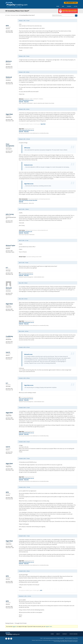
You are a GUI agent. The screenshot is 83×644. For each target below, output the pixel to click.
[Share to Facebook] (6, 639)
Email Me (21, 102)
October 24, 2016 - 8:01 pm (24, 347)
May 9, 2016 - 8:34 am (23, 299)
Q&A (63, 6)
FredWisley (9, 336)
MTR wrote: (27, 148)
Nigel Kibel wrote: (29, 184)
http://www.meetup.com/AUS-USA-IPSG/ (28, 200)
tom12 (8, 352)
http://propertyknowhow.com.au (26, 130)
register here (49, 626)
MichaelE (9, 288)
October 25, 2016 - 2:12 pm (24, 408)
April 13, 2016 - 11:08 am (24, 209)
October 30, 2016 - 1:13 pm (24, 536)
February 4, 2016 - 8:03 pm (24, 72)
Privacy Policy (75, 638)
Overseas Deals (15, 15)
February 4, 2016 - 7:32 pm (24, 56)
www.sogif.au (75, 641)
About (58, 634)
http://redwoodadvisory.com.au (26, 100)
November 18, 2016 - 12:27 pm (25, 596)
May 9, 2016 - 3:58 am (23, 283)
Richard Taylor (11, 246)
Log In (76, 6)
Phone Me (26, 102)
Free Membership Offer (71, 3)
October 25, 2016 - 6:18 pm (24, 442)
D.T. (7, 268)
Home (58, 6)
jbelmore (9, 61)
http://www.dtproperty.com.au (26, 274)
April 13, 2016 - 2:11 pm (24, 241)
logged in (15, 626)
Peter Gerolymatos (10, 145)
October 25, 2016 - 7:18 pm (24, 459)
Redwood (9, 77)
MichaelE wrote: (28, 354)
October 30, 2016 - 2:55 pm (24, 571)
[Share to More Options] (11, 639)
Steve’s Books (74, 634)
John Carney (10, 214)
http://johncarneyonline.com (26, 232)
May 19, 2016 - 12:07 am (24, 331)
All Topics (8, 15)
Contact (65, 634)
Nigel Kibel (9, 114)
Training (69, 6)
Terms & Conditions (68, 638)
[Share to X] (9, 639)
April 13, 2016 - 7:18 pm (24, 263)
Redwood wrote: (29, 165)
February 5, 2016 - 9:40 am (24, 109)
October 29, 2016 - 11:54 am (24, 487)
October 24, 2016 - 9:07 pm (24, 378)
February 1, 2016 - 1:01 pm (24, 21)
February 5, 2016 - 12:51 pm (24, 139)
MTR (7, 26)
